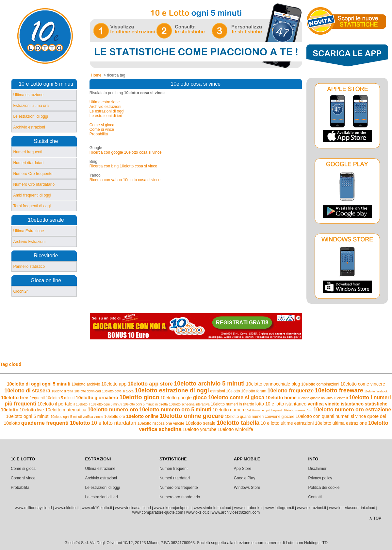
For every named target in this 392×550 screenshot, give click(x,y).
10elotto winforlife (235, 429)
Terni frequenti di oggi (32, 206)
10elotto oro (114, 417)
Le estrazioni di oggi (31, 116)
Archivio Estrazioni (29, 242)
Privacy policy (320, 478)
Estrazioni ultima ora (31, 106)
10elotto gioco (139, 397)
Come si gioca (102, 125)
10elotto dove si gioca (118, 391)
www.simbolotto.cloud (212, 508)
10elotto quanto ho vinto (315, 398)
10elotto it (341, 398)
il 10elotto (81, 404)
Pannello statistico (29, 266)
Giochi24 (21, 291)
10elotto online (142, 416)
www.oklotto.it (66, 508)
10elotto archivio (86, 384)
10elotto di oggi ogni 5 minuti (39, 384)
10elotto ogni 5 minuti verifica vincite (77, 417)
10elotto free (15, 398)
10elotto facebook (376, 391)
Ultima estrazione (28, 95)
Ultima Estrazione (28, 231)
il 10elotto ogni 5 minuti (105, 404)
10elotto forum (254, 391)
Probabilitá (99, 134)
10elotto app (114, 384)
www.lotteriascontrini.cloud (352, 508)
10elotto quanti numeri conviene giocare (260, 417)
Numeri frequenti (28, 152)
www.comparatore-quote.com (158, 512)
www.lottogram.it (280, 508)
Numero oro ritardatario (180, 497)
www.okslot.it (197, 512)
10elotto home (281, 398)
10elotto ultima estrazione (341, 423)
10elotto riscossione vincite (161, 423)
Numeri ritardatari (28, 163)
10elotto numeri (228, 410)
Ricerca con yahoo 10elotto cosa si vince (125, 180)
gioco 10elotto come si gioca (229, 397)
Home (96, 75)
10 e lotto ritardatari (114, 423)
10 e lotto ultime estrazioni (287, 423)
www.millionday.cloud (33, 508)
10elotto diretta (62, 391)
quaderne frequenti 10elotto (56, 423)
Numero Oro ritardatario (34, 184)
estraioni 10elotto (225, 391)
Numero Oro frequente (33, 174)
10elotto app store (150, 384)
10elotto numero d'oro (298, 410)
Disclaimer (317, 469)
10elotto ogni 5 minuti (28, 416)
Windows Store (247, 488)
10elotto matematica (66, 410)
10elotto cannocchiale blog (273, 384)
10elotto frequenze (291, 391)
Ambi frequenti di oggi (32, 195)
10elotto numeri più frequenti (264, 410)
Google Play (245, 478)
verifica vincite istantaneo (336, 404)
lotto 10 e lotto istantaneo (281, 404)
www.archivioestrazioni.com (236, 512)
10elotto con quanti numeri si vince (331, 416)
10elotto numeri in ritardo (232, 404)
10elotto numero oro (113, 410)
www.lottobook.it (248, 508)
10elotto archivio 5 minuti (209, 384)
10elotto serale (201, 423)
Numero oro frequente (179, 488)
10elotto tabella (238, 423)
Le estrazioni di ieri (106, 116)
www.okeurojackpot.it (172, 508)
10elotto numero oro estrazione (352, 410)
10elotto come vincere (363, 384)
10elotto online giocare (192, 416)
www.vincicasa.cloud (133, 508)
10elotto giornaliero (97, 398)
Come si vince (102, 129)
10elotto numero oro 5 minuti (175, 410)
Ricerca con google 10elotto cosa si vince (126, 152)
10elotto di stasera (28, 391)
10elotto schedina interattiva (189, 404)
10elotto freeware (339, 390)
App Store (243, 469)
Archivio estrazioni (29, 127)
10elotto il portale (55, 404)
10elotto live (32, 410)
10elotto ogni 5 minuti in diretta (145, 404)
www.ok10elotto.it (97, 508)
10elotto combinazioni (320, 384)
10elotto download (87, 391)
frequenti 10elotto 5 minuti (52, 398)
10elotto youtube (200, 429)
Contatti (315, 497)
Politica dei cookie (324, 488)
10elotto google (176, 398)
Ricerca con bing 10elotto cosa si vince (123, 166)
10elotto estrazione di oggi (172, 390)
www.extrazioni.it (311, 508)
